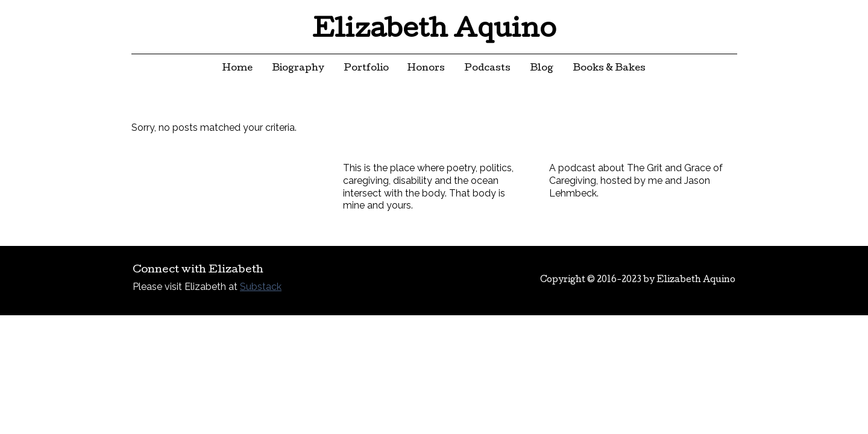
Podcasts (487, 69)
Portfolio (366, 69)
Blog (542, 69)
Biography (298, 69)
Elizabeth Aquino (434, 31)
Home (237, 69)
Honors (426, 69)
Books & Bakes (609, 69)
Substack (261, 287)
